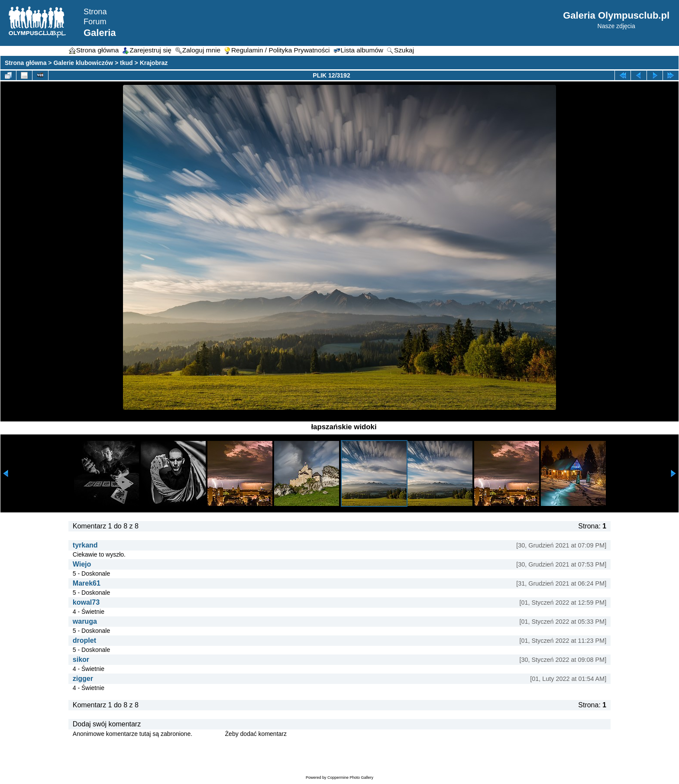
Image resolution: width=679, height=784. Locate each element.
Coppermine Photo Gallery (350, 778)
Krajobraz (154, 63)
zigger (83, 679)
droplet (84, 640)
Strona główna (26, 63)
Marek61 (87, 583)
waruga (85, 621)
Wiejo (82, 564)
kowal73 (86, 602)
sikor (81, 659)
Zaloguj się (209, 734)
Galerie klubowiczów (83, 63)
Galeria (100, 33)
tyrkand (85, 545)
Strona (95, 12)
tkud (126, 63)
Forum (95, 22)
